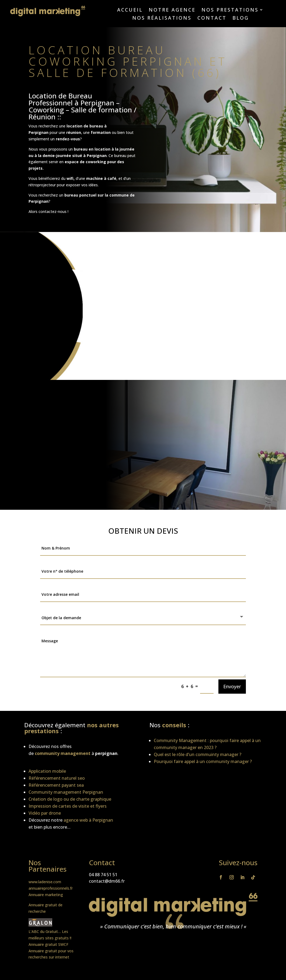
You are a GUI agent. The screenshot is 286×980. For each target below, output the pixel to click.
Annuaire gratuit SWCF (48, 944)
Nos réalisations (162, 18)
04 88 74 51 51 (103, 875)
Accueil (130, 10)
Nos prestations (230, 10)
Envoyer (232, 686)
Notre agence (172, 10)
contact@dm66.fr (107, 881)
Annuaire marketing (46, 895)
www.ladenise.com (45, 882)
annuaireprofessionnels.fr (51, 888)
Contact (212, 18)
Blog (241, 18)
